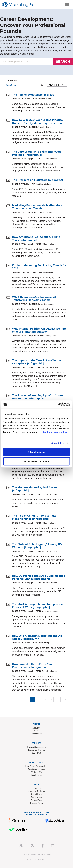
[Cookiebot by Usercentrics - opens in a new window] (58, 404)
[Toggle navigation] (67, 5)
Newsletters (36, 734)
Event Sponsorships (36, 769)
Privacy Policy (36, 800)
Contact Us (36, 788)
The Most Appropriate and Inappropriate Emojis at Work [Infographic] (39, 606)
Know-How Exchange (37, 791)
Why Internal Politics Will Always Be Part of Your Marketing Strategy (39, 330)
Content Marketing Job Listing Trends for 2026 (39, 267)
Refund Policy (36, 794)
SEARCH (63, 62)
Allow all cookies (36, 452)
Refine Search (11, 85)
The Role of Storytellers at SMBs (33, 95)
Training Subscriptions (37, 747)
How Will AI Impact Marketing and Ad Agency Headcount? (37, 637)
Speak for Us (36, 775)
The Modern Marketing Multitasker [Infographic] (35, 489)
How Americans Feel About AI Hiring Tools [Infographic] (36, 239)
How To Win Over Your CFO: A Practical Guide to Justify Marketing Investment (38, 122)
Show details (58, 443)
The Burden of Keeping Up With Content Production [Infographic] (39, 397)
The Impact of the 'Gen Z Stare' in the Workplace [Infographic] (36, 362)
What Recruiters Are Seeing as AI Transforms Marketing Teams (34, 299)
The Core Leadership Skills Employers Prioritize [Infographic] (37, 153)
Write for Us (37, 772)
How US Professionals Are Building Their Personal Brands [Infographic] (39, 577)
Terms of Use (36, 797)
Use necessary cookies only (36, 461)
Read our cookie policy (55, 432)
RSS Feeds (37, 731)
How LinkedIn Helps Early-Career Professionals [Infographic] (34, 666)
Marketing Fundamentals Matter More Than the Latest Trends (37, 207)
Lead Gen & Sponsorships (36, 766)
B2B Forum (36, 753)
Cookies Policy (37, 803)
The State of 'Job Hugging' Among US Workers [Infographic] (37, 546)
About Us (37, 728)
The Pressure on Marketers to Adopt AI (38, 180)
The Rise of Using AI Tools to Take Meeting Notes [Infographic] (34, 517)
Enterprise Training (37, 750)
